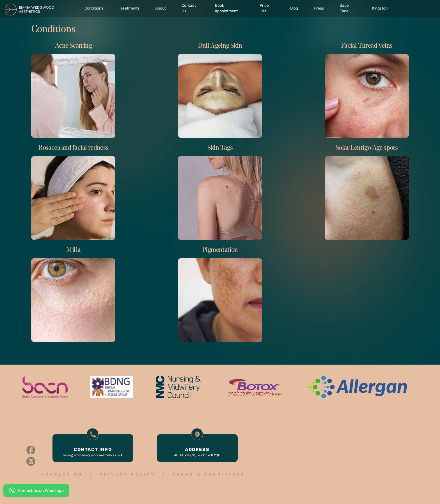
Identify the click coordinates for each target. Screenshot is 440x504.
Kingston (380, 8)
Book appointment (226, 8)
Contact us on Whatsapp (36, 491)
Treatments (129, 8)
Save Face (344, 8)
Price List (264, 8)
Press (319, 8)
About (161, 8)
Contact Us (189, 8)
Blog (294, 8)
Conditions (94, 8)
